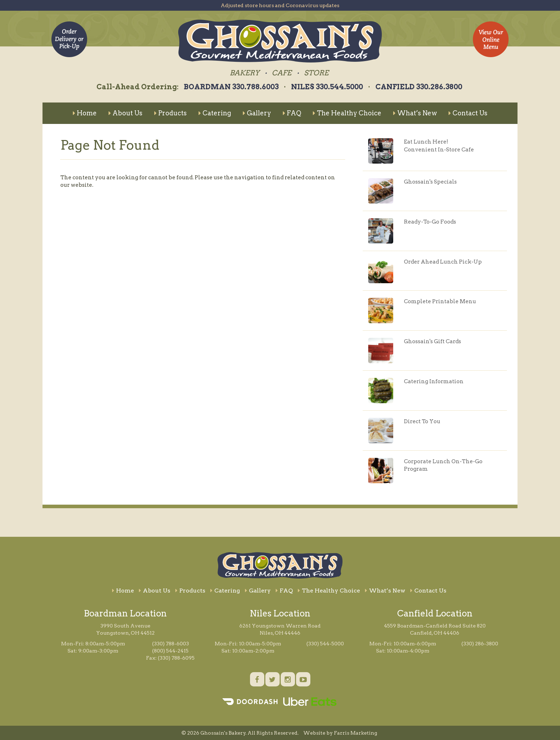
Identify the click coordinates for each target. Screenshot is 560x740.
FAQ (292, 113)
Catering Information (434, 381)
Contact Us (468, 113)
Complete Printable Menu (440, 301)
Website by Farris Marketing (340, 733)
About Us (126, 113)
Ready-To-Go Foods (430, 222)
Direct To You (422, 421)
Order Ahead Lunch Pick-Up (443, 262)
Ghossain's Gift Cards (432, 341)
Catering (215, 113)
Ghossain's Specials (430, 182)
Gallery (257, 113)
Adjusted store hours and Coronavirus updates (280, 5)
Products (171, 113)
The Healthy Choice (347, 113)
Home (85, 113)
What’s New (415, 113)
